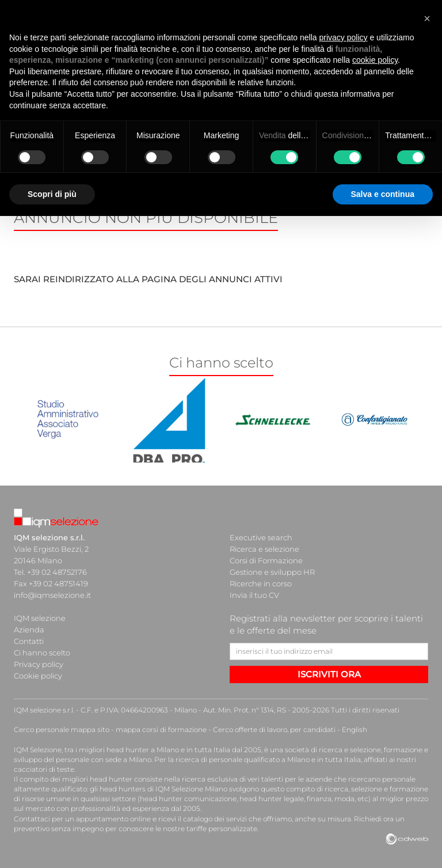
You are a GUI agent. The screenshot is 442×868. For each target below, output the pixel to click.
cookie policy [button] (375, 60)
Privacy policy (39, 664)
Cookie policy (38, 676)
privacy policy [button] (344, 37)
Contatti (29, 641)
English (355, 729)
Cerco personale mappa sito (62, 729)
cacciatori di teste (44, 769)
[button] (427, 18)
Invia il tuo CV (254, 595)
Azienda (29, 630)
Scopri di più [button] (52, 194)
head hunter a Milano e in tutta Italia (168, 750)
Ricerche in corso (261, 583)
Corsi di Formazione (266, 560)
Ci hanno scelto (42, 653)
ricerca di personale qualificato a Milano (243, 759)
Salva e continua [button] (383, 194)
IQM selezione (40, 618)
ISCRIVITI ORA (329, 674)
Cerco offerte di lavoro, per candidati (274, 729)
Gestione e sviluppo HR (272, 572)
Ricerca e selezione (264, 549)
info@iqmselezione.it (52, 595)
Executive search (261, 537)
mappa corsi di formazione (161, 729)
